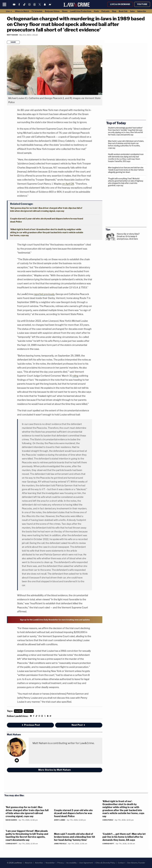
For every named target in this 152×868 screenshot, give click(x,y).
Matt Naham (12, 35)
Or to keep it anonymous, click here (127, 238)
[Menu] (4, 4)
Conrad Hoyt (11, 844)
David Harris (11, 820)
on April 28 (68, 184)
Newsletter (50, 863)
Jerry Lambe (60, 820)
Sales (132, 11)
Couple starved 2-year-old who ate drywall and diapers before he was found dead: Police (73, 813)
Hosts (96, 11)
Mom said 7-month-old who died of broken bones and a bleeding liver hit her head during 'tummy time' (75, 837)
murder (18, 711)
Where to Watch (22, 11)
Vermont (29, 711)
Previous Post (31, 725)
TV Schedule (37, 11)
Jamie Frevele (60, 844)
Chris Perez (108, 820)
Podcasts (105, 11)
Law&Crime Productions (81, 11)
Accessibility (71, 863)
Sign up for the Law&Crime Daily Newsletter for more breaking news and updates (55, 620)
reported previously (44, 294)
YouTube (142, 4)
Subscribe (142, 11)
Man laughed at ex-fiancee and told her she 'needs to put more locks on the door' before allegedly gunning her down (126, 170)
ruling (75, 376)
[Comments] (7, 38)
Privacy (61, 863)
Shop (114, 11)
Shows (65, 11)
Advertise (39, 863)
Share (13, 42)
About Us (28, 863)
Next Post (78, 725)
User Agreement (86, 863)
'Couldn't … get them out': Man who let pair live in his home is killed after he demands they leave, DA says (124, 837)
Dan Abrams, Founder (136, 863)
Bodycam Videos (52, 11)
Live (9, 11)
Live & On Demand (120, 4)
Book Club (123, 11)
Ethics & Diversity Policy (105, 863)
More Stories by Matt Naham (55, 770)
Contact (121, 863)
